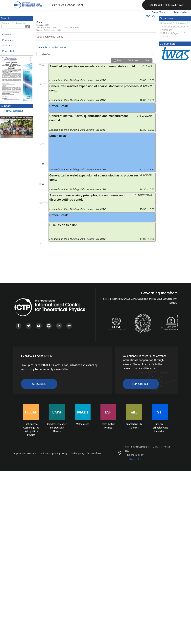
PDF (148, 16)
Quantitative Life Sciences (134, 426)
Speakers (7, 46)
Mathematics (83, 424)
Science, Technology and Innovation (160, 427)
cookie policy (77, 453)
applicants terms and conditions (32, 453)
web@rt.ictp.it (132, 459)
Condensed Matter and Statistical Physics (57, 427)
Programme (8, 40)
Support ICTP (141, 384)
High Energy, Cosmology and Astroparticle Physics (31, 427)
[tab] (45, 54)
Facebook (18, 326)
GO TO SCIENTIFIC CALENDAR (167, 5)
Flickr (69, 326)
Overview (7, 34)
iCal (154, 16)
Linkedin (59, 326)
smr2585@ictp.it (15, 111)
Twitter (29, 326)
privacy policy (60, 453)
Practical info (9, 51)
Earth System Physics (108, 426)
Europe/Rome (159, 12)
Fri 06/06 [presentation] (45, 54)
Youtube (39, 326)
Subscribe (39, 384)
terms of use (94, 453)
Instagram (49, 326)
